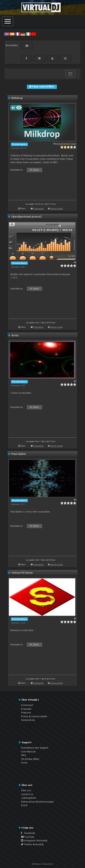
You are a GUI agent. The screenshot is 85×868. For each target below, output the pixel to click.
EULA (24, 805)
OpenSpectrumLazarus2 (26, 217)
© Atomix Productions (42, 864)
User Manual (28, 752)
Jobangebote (29, 798)
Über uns (26, 790)
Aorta (15, 335)
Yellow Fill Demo (22, 573)
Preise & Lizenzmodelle (34, 716)
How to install (56, 208)
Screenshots (28, 720)
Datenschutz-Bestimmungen (37, 802)
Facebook (28, 833)
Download (27, 705)
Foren (24, 763)
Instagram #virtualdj (34, 840)
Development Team (66, 144)
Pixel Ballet (19, 454)
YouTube (28, 837)
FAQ (24, 755)
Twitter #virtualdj (32, 844)
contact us (27, 794)
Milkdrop (17, 98)
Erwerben (26, 709)
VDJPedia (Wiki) (30, 759)
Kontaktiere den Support (35, 748)
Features (26, 713)
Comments (38, 208)
